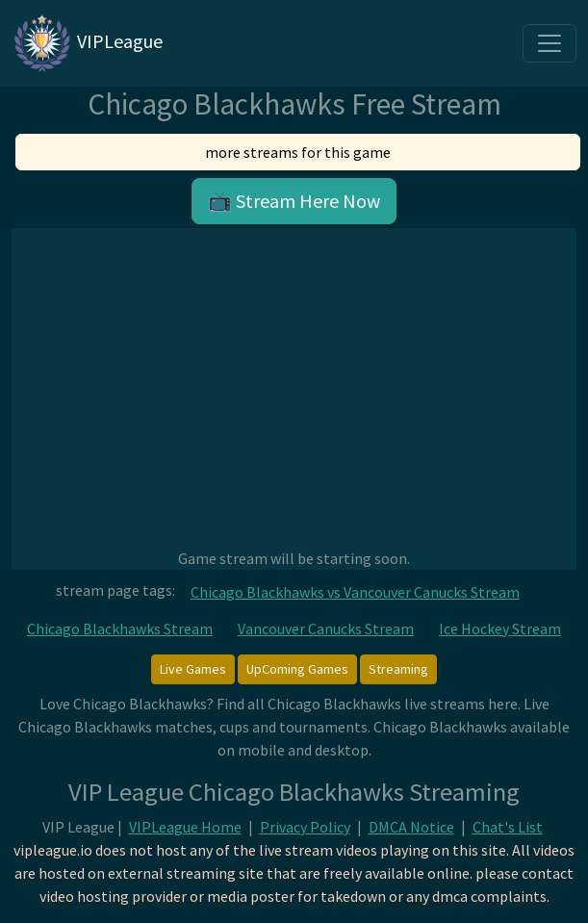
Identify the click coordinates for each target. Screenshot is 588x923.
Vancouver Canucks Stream (326, 628)
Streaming (398, 669)
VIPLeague (87, 43)
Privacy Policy (305, 827)
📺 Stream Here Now (294, 201)
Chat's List (508, 827)
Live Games (193, 669)
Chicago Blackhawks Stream (120, 628)
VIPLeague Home (185, 827)
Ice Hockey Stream (500, 628)
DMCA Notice (411, 827)
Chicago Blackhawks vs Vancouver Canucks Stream (355, 592)
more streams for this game (298, 152)
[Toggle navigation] (550, 43)
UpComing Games (297, 669)
